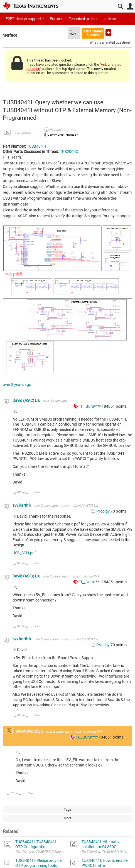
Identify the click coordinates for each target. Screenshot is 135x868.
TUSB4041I (36, 146)
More (113, 19)
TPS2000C (69, 152)
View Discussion (41, 492)
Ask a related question (93, 33)
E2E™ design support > (25, 19)
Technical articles (84, 19)
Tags (68, 809)
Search (120, 7)
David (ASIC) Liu (27, 400)
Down (27, 494)
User (130, 7)
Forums (57, 19)
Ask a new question (108, 33)
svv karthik (22, 133)
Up (15, 494)
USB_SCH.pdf (24, 553)
